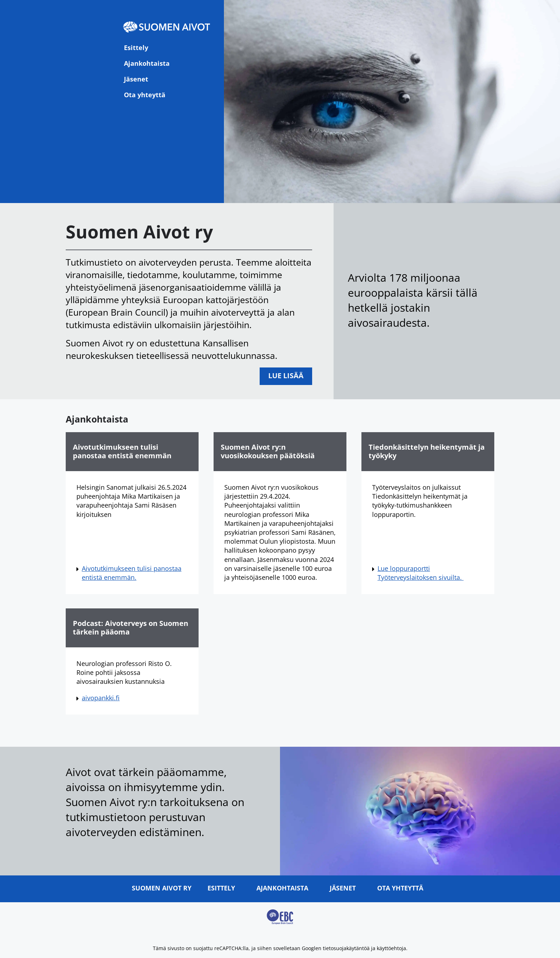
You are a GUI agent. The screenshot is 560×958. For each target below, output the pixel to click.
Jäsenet (136, 79)
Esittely (136, 48)
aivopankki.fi (101, 698)
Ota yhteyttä (145, 95)
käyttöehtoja (391, 948)
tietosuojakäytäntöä (346, 948)
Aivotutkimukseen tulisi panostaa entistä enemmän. (132, 573)
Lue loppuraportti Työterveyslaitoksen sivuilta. (421, 573)
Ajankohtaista (147, 63)
